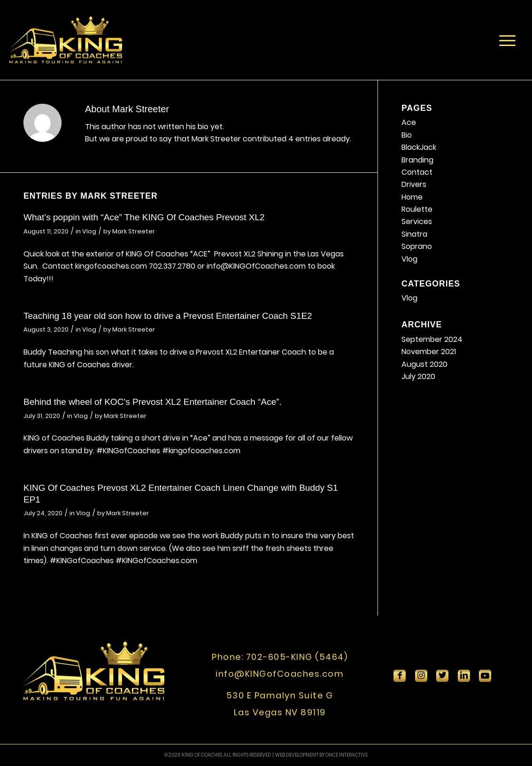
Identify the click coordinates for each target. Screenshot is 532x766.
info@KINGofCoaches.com (280, 674)
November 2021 (429, 352)
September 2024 (432, 339)
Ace (409, 122)
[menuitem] (507, 40)
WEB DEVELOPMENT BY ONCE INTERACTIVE (321, 755)
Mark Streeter (134, 231)
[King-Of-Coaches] (66, 40)
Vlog (89, 231)
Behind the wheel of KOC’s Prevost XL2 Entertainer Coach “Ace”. (153, 402)
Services (417, 221)
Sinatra (414, 234)
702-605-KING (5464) (297, 657)
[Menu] (507, 40)
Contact (417, 172)
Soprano (417, 246)
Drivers (414, 184)
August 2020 (424, 364)
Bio (407, 135)
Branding (417, 160)
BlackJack (419, 147)
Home (412, 197)
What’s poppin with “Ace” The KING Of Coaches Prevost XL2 (144, 217)
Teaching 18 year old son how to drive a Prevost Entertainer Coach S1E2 (168, 316)
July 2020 (418, 376)
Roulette (417, 209)
